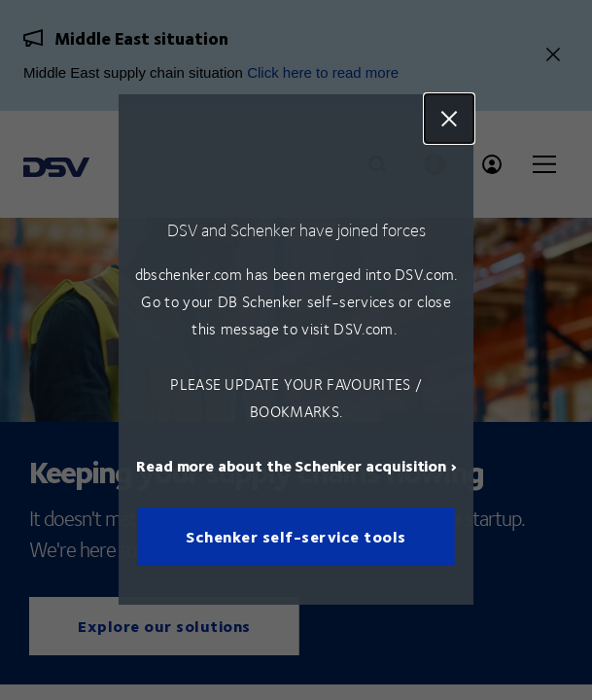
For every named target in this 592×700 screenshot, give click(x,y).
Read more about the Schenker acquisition (291, 466)
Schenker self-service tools (296, 537)
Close (449, 119)
